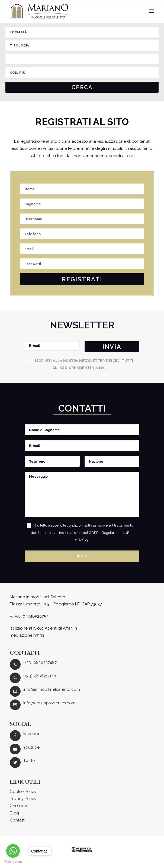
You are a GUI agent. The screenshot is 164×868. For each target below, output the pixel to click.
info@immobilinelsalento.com (52, 689)
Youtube (31, 747)
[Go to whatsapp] (13, 851)
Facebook (33, 734)
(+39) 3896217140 (40, 676)
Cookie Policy (23, 792)
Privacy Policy (23, 799)
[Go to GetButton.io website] (13, 862)
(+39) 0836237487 (40, 662)
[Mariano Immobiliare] (41, 11)
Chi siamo (19, 806)
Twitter (30, 761)
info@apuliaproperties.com (49, 703)
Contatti (17, 820)
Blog (14, 813)
